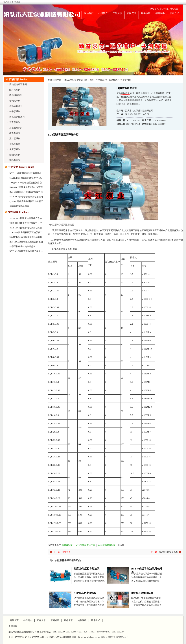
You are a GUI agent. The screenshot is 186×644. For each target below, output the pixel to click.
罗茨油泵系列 (16, 128)
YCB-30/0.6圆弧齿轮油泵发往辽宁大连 (24, 224)
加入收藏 (164, 9)
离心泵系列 (15, 160)
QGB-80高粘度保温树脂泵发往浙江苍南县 (24, 202)
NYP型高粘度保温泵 (85, 593)
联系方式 (174, 13)
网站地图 (174, 9)
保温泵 (65, 240)
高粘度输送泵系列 (18, 84)
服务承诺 (146, 13)
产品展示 (117, 13)
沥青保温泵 (124, 93)
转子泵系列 (15, 112)
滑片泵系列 (15, 139)
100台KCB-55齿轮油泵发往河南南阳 (24, 183)
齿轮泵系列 (15, 101)
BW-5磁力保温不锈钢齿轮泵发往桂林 (24, 193)
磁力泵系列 (15, 133)
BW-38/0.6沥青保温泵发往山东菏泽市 (24, 188)
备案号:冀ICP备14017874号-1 (115, 637)
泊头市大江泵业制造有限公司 (78, 80)
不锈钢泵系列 (16, 95)
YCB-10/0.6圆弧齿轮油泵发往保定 (26, 228)
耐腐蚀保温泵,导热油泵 (87, 569)
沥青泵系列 (15, 122)
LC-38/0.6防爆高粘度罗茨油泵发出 (26, 232)
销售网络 (160, 13)
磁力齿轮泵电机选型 (19, 206)
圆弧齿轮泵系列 (17, 117)
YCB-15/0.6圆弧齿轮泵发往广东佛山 (24, 219)
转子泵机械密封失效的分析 (23, 246)
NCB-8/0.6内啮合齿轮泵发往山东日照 (24, 197)
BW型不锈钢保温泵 (169, 552)
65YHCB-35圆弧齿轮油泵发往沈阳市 (24, 179)
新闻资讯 (132, 13)
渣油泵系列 (15, 155)
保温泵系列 (15, 144)
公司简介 (103, 13)
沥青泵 (82, 240)
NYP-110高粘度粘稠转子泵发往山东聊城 (24, 174)
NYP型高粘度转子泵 (85, 545)
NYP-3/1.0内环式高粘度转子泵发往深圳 (24, 252)
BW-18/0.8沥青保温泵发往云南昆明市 (24, 243)
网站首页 (154, 9)
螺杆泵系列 (15, 90)
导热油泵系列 (16, 106)
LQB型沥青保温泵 (107, 545)
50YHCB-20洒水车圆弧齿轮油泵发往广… (24, 238)
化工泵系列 (15, 149)
